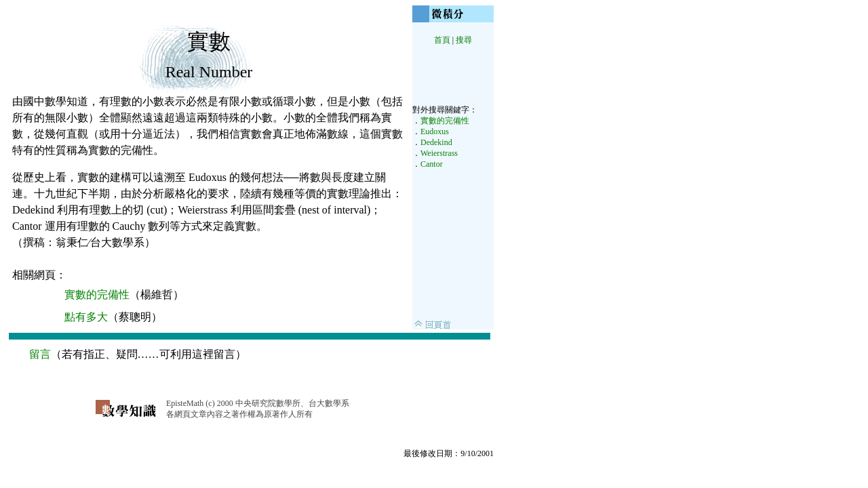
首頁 (442, 40)
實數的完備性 (445, 121)
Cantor (432, 164)
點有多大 (86, 317)
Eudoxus (435, 131)
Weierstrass (439, 153)
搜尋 (464, 40)
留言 (40, 354)
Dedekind (436, 142)
